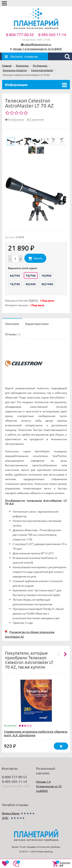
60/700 (15, 275)
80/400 (31, 284)
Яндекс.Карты (11, 813)
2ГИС (5, 818)
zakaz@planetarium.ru (38, 44)
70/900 (46, 275)
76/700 (15, 284)
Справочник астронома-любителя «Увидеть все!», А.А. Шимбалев (36, 733)
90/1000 (47, 284)
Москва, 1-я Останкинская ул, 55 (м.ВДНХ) (37, 49)
